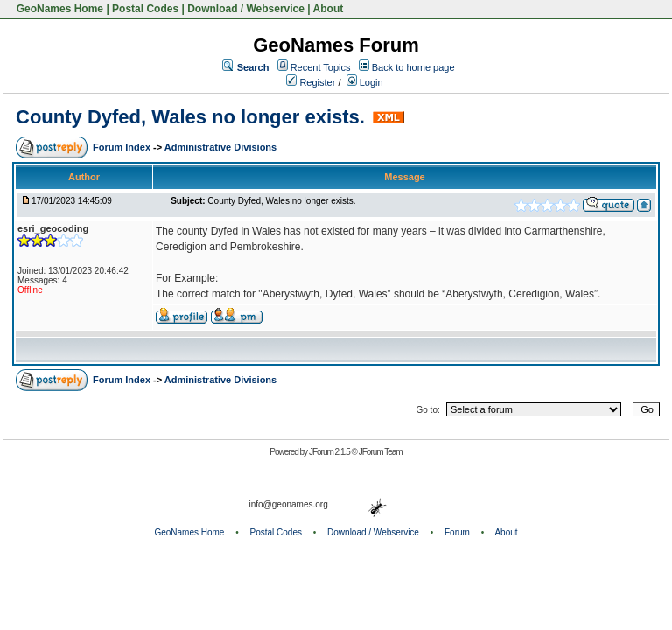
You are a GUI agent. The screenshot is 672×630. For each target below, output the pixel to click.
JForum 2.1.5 (330, 452)
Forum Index (123, 147)
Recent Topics (321, 67)
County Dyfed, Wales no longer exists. (190, 117)
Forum (457, 532)
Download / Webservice (246, 9)
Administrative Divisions (220, 147)
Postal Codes (145, 9)
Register (311, 82)
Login (365, 82)
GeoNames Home (58, 9)
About (329, 9)
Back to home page (413, 67)
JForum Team (381, 452)
